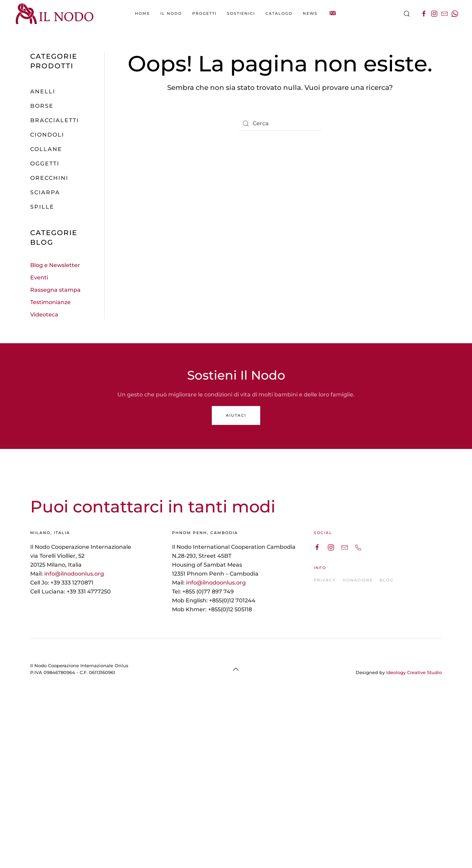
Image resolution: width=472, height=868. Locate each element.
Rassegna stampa (55, 290)
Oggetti (45, 164)
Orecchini (49, 178)
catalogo (279, 13)
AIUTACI (236, 415)
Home (142, 13)
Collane (46, 149)
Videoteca (44, 315)
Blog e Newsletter (55, 265)
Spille (42, 207)
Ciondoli (47, 135)
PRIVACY (325, 580)
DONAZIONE (358, 580)
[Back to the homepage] (55, 14)
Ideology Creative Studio (414, 672)
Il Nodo (171, 13)
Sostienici (241, 13)
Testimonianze (50, 302)
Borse (42, 106)
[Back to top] (236, 669)
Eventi (39, 277)
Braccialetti (55, 120)
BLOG (387, 580)
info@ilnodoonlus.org (74, 574)
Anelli (43, 91)
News (310, 13)
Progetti (204, 13)
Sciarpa (45, 192)
